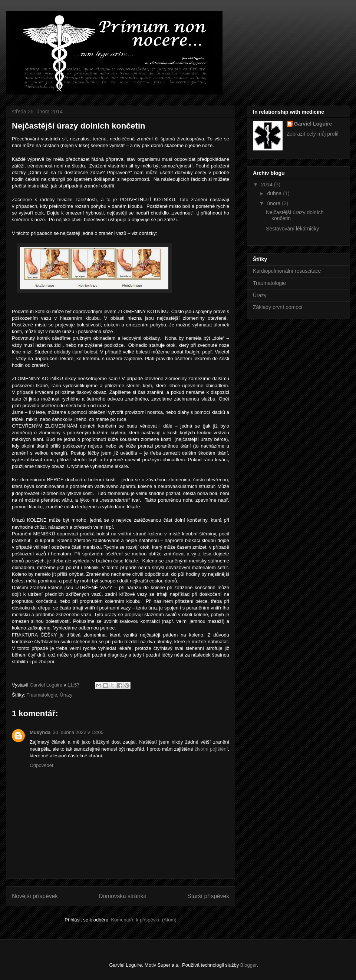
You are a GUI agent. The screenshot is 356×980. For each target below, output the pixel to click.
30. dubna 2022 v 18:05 (78, 732)
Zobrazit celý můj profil (313, 134)
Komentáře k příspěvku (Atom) (144, 920)
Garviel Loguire (313, 124)
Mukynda (40, 732)
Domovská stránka (123, 896)
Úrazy (66, 695)
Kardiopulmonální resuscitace (287, 271)
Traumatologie (42, 695)
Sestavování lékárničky (292, 229)
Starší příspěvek (208, 896)
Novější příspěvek (35, 896)
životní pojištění (211, 749)
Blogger (248, 965)
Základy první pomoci (278, 307)
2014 (268, 185)
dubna (275, 193)
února (274, 203)
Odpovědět (42, 765)
